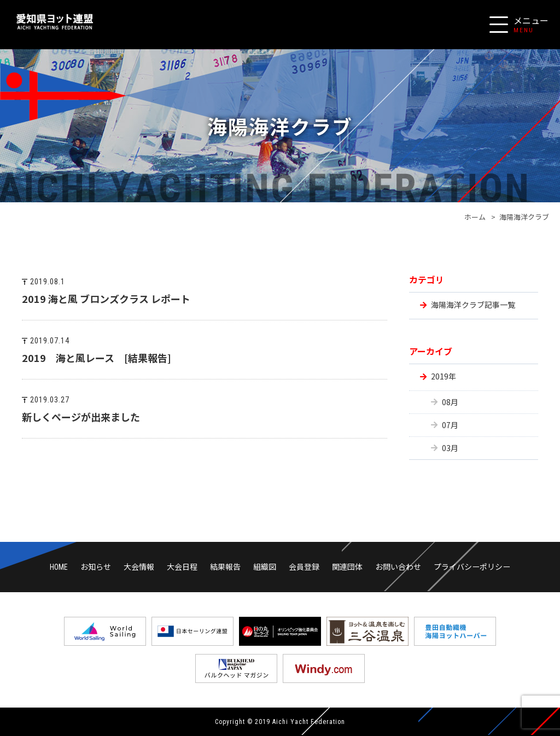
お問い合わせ (398, 566)
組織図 (265, 566)
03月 (450, 448)
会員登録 (304, 566)
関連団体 (347, 566)
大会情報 (139, 566)
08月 (450, 402)
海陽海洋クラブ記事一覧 (473, 305)
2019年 (444, 376)
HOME (59, 567)
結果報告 (225, 566)
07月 (450, 425)
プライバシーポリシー (472, 566)
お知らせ (96, 566)
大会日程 (182, 566)
